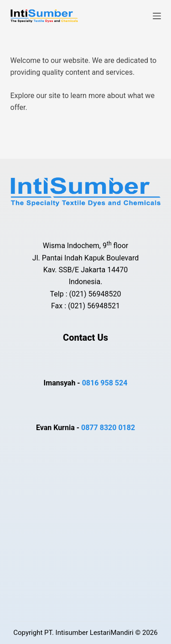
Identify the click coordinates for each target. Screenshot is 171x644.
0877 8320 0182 (108, 428)
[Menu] (157, 16)
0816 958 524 (105, 383)
